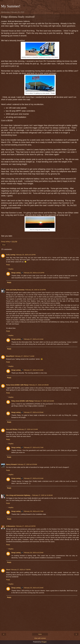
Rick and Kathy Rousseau (15, 290)
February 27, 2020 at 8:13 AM (28, 429)
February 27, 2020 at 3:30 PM (26, 526)
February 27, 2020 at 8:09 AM (39, 385)
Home (40, 634)
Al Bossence (11, 526)
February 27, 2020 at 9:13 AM (33, 339)
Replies (11, 269)
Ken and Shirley (12, 429)
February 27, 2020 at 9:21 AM (33, 478)
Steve (8, 570)
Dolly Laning (11, 255)
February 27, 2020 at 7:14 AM (24, 356)
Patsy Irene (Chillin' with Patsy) (17, 385)
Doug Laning (16, 273)
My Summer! (11, 6)
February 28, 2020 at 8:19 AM (33, 588)
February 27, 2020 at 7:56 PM (21, 570)
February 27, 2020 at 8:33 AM (27, 464)
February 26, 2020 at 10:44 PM (35, 290)
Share (4, 245)
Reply (8, 265)
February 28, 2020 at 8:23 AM (33, 553)
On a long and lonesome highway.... (19, 495)
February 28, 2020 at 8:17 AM (33, 511)
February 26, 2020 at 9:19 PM (26, 255)
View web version (40, 638)
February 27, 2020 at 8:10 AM (44, 401)
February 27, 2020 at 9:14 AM (33, 370)
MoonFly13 (10, 356)
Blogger (44, 642)
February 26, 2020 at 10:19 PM (34, 273)
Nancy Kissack (11, 464)
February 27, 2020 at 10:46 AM (42, 495)
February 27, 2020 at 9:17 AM (33, 447)
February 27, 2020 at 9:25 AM (33, 412)
